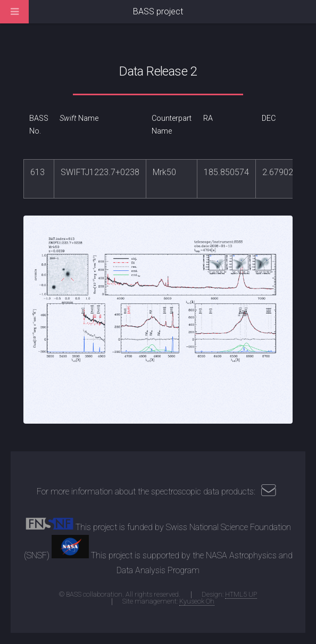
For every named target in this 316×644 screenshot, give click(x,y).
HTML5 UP (241, 594)
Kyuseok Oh (197, 601)
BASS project (158, 11)
